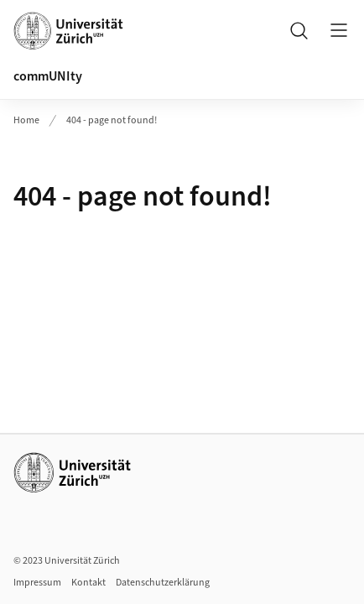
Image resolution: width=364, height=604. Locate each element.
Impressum (37, 583)
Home (26, 120)
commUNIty (48, 76)
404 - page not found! (112, 120)
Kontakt (88, 583)
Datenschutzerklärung (163, 583)
